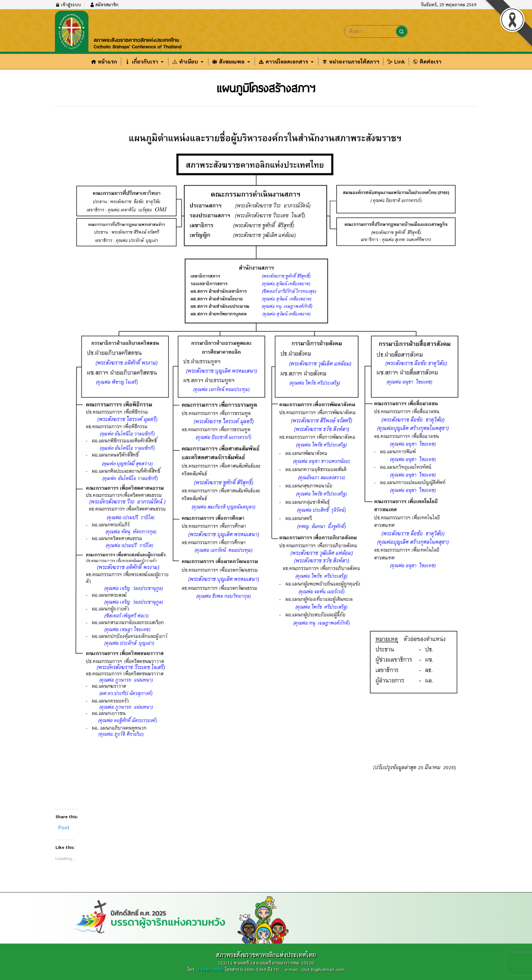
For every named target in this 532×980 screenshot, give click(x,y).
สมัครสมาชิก (104, 4)
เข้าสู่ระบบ (68, 4)
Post (64, 827)
